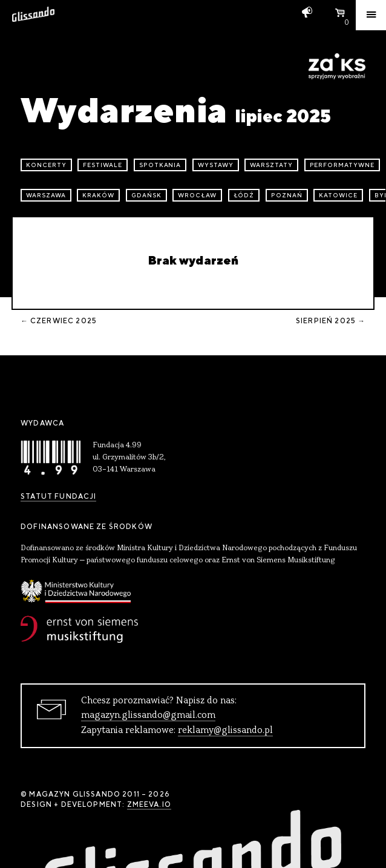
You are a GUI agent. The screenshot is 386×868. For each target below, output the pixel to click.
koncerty (46, 165)
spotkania (160, 165)
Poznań (287, 195)
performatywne (342, 165)
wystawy (216, 165)
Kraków (98, 195)
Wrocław (197, 195)
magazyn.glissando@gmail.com (148, 715)
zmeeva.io (149, 804)
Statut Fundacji (58, 496)
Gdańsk (146, 195)
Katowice (338, 195)
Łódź (244, 195)
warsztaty (271, 165)
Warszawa (46, 195)
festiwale (103, 165)
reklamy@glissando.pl (225, 731)
